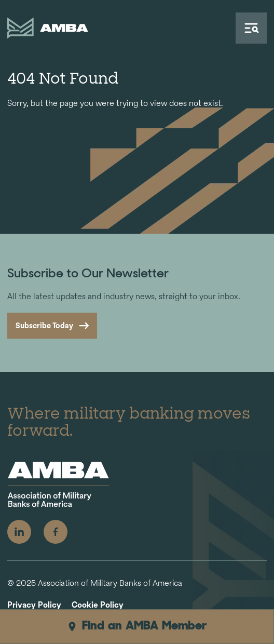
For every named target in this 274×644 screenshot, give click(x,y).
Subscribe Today (44, 325)
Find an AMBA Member (137, 626)
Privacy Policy (34, 605)
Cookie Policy (98, 605)
